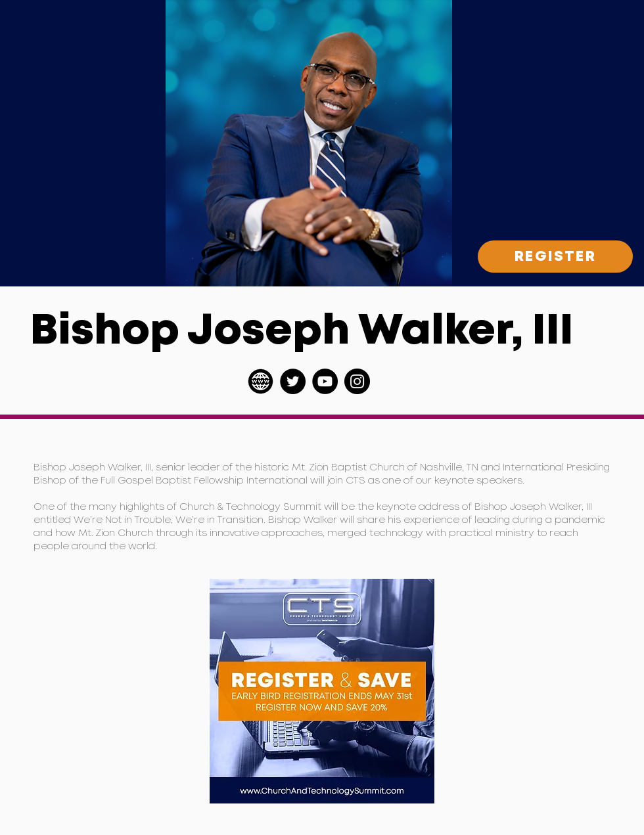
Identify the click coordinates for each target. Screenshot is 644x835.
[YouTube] (325, 381)
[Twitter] (293, 381)
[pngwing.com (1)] (261, 381)
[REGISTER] (555, 257)
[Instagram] (357, 381)
